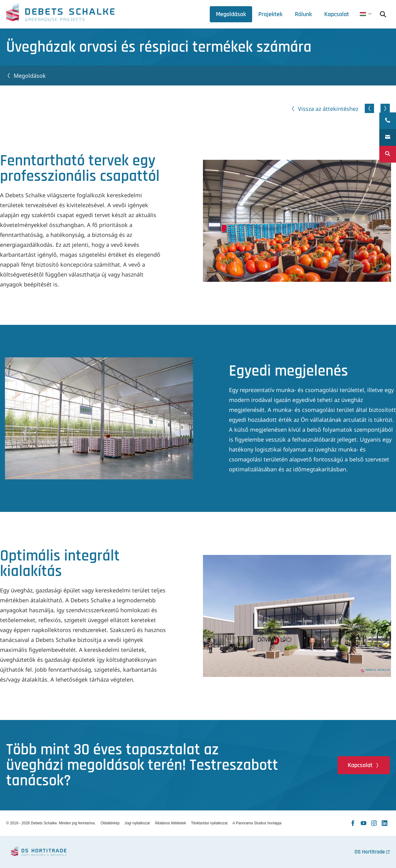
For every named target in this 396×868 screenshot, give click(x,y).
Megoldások (30, 76)
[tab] (303, 14)
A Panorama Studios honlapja (257, 823)
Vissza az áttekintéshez (328, 109)
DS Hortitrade (370, 852)
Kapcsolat (360, 765)
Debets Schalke (60, 14)
